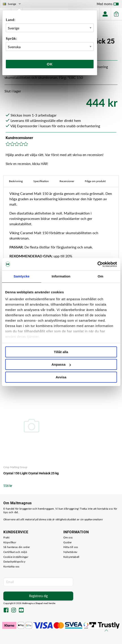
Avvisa (61, 377)
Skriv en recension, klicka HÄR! (27, 164)
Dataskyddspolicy (14, 562)
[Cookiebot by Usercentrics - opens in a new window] (97, 264)
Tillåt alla (61, 352)
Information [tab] (61, 276)
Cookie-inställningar (16, 557)
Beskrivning (16, 181)
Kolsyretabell (71, 557)
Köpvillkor (10, 542)
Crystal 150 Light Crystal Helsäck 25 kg (31, 473)
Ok (50, 64)
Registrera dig (38, 596)
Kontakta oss (11, 566)
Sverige (12, 4)
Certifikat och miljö (15, 552)
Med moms (108, 5)
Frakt (6, 537)
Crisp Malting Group (15, 467)
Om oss (68, 537)
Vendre (52, 603)
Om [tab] (100, 276)
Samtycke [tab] (22, 276)
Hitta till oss (71, 547)
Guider (68, 542)
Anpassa (61, 364)
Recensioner (67, 181)
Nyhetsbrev (70, 552)
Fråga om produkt (95, 181)
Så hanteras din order (17, 547)
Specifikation (41, 181)
